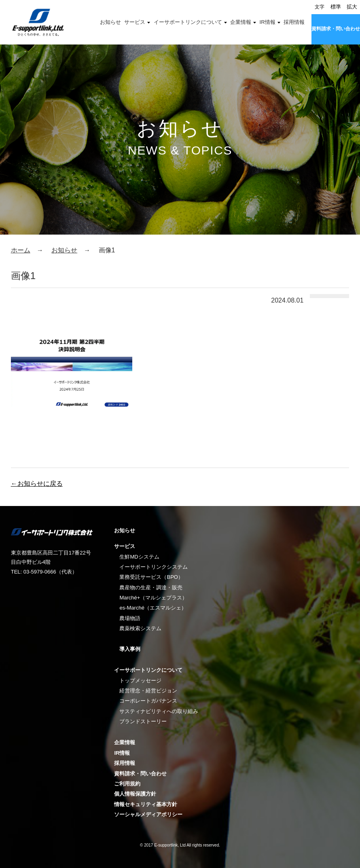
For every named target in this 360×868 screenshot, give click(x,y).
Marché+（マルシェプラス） (153, 598)
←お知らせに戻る (37, 484)
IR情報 (268, 22)
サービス (135, 22)
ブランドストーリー (143, 721)
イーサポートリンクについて (188, 22)
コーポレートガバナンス (148, 701)
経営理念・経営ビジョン (148, 691)
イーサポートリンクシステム (154, 567)
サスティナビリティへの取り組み (159, 711)
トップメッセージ (140, 681)
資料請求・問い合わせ (336, 29)
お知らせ (110, 22)
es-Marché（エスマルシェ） (153, 608)
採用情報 (294, 22)
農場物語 (130, 618)
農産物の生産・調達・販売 (151, 587)
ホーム (21, 250)
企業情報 (241, 22)
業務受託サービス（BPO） (151, 577)
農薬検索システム (140, 628)
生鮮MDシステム (139, 557)
